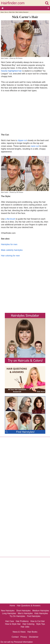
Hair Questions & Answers (29, 606)
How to (6, 12)
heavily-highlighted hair (11, 71)
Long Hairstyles (9, 613)
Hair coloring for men (10, 256)
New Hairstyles (8, 611)
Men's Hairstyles (25, 613)
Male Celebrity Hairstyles (22, 12)
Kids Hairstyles (41, 613)
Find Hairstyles (34, 616)
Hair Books (32, 632)
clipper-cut (22, 140)
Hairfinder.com (13, 3)
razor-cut (35, 146)
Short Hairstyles (23, 611)
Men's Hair (12, 12)
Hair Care (10, 621)
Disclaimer (34, 637)
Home (2, 12)
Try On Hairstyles (17, 616)
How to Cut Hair (38, 621)
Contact (15, 637)
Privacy (24, 637)
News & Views (19, 632)
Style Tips (41, 624)
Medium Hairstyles (41, 611)
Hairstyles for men (9, 244)
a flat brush (10, 219)
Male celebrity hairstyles (12, 250)
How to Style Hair (13, 624)
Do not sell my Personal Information (17, 642)
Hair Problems (22, 621)
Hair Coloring (28, 624)
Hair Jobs (25, 627)
